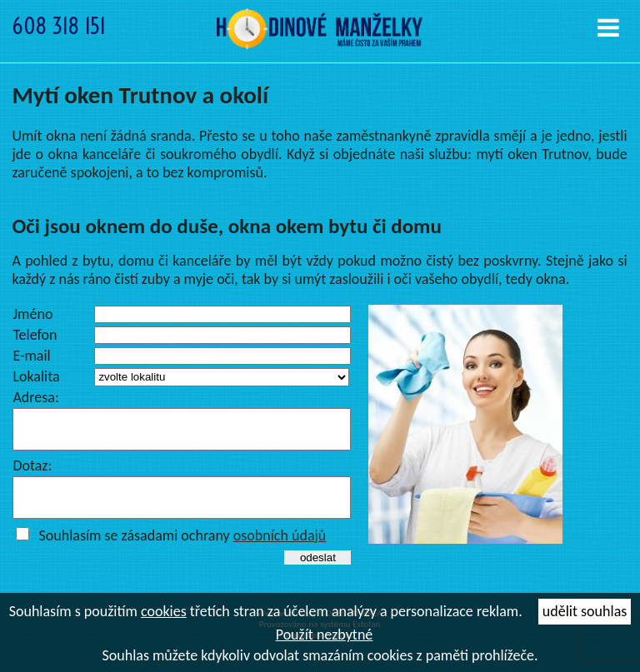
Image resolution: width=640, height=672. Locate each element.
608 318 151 (59, 26)
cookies (164, 611)
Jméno (32, 314)
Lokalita (36, 376)
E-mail (31, 356)
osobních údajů (280, 550)
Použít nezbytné (325, 635)
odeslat (318, 572)
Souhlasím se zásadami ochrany (182, 550)
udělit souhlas (585, 611)
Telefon (35, 335)
